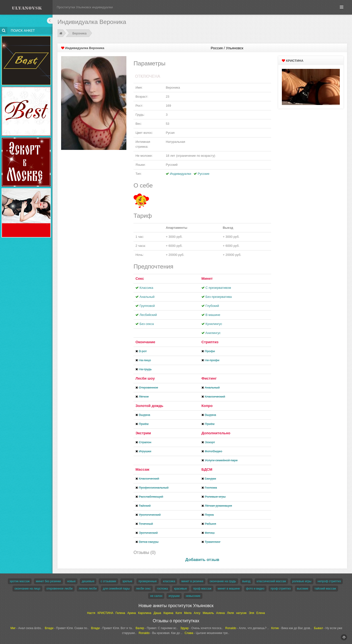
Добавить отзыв (202, 560)
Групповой (147, 306)
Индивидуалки (181, 174)
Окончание (145, 342)
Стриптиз (210, 342)
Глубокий (212, 306)
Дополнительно (216, 433)
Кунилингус (214, 324)
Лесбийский (148, 315)
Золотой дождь (149, 406)
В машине (213, 315)
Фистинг (209, 378)
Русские (204, 174)
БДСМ (207, 469)
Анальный (147, 297)
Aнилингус (213, 333)
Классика (146, 288)
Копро (207, 406)
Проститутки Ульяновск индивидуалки (85, 7)
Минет (207, 278)
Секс (140, 278)
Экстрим (143, 433)
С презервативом (218, 288)
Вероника (79, 33)
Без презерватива (219, 297)
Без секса (147, 324)
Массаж (142, 469)
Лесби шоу (145, 378)
